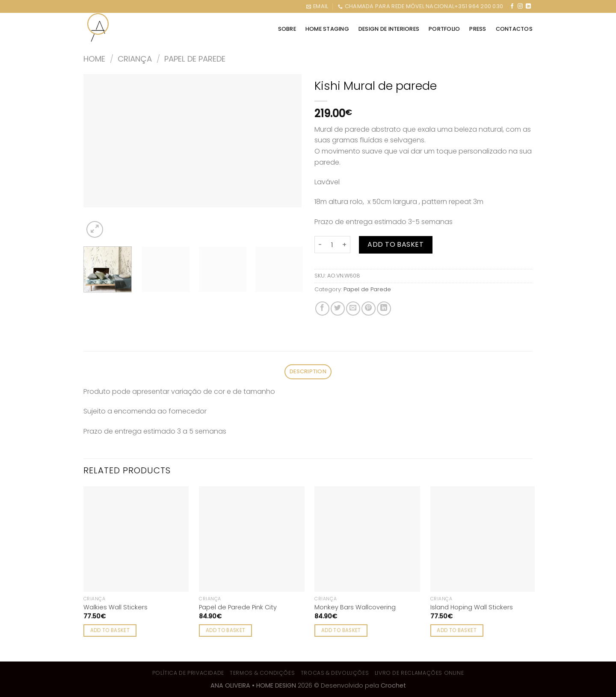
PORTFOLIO (444, 29)
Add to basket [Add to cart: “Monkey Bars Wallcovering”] (341, 630)
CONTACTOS (514, 29)
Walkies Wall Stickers (115, 607)
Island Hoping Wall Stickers (472, 607)
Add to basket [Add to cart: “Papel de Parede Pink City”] (226, 630)
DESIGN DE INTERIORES (389, 29)
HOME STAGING (327, 29)
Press (478, 29)
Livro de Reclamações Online (419, 673)
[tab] (308, 372)
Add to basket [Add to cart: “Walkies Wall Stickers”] (110, 630)
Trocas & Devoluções (335, 673)
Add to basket (395, 244)
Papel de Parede (195, 59)
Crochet (393, 685)
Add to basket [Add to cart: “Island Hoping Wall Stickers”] (457, 630)
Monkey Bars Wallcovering (355, 607)
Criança (135, 59)
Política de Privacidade (188, 673)
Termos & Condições (262, 673)
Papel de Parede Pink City (238, 607)
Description (308, 371)
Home (94, 59)
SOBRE (287, 29)
